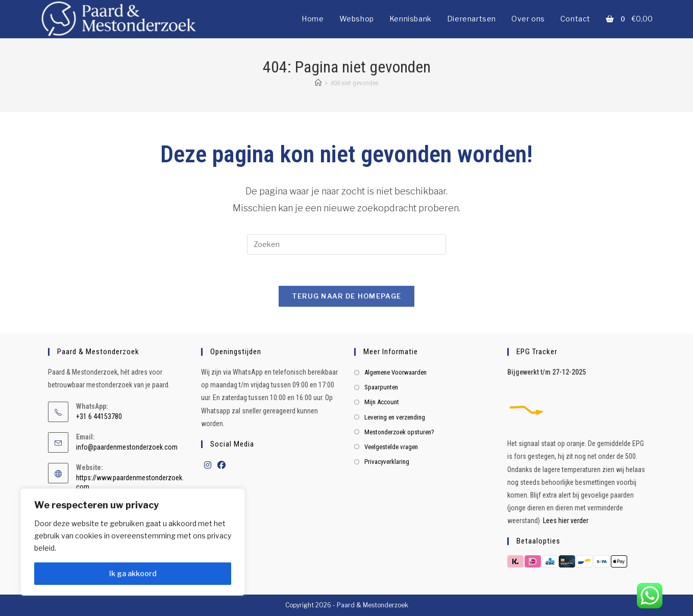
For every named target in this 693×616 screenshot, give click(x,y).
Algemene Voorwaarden (395, 372)
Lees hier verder (566, 521)
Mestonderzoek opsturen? (399, 432)
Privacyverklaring (387, 462)
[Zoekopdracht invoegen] (346, 244)
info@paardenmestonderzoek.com (127, 447)
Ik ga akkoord (133, 573)
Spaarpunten (381, 387)
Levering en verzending (395, 417)
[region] (133, 542)
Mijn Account (382, 402)
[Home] (318, 83)
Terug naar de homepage (347, 296)
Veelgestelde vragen (391, 447)
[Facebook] (221, 466)
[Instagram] (208, 466)
